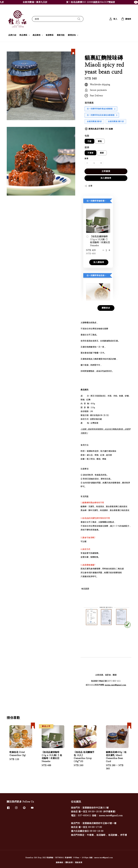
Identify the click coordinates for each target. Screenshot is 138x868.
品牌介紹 (12, 35)
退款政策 (79, 862)
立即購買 (106, 171)
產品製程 (37, 35)
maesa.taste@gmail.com (115, 685)
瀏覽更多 (106, 308)
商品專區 (23, 35)
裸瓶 (100, 141)
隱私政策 (69, 862)
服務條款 (59, 862)
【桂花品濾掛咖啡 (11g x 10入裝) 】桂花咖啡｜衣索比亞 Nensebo (98, 241)
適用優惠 (89, 103)
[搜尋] (79, 19)
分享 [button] (88, 186)
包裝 (87, 136)
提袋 (87, 147)
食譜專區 (50, 35)
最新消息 (61, 35)
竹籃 (89, 141)
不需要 (90, 153)
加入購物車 (106, 178)
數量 (86, 158)
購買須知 (72, 35)
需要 (102, 153)
